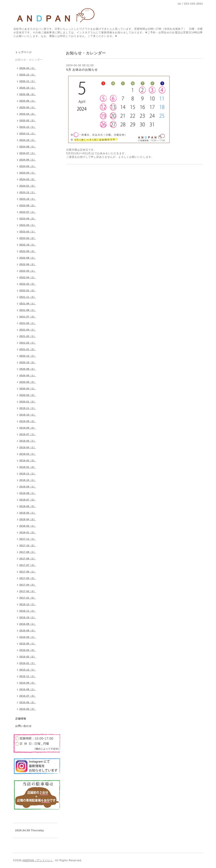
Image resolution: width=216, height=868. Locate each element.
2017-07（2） (28, 565)
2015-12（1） (28, 670)
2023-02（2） (28, 238)
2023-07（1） (28, 212)
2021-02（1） (28, 343)
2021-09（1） (28, 304)
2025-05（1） (28, 107)
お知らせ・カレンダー (29, 60)
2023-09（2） (28, 205)
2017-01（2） (28, 598)
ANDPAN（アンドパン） (38, 860)
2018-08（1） (28, 493)
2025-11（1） (28, 81)
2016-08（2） (28, 630)
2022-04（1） (28, 277)
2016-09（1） (28, 624)
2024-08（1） (28, 147)
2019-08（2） (28, 428)
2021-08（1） (28, 310)
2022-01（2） (28, 290)
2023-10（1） (28, 199)
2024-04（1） (28, 173)
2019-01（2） (28, 467)
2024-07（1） (28, 153)
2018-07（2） (28, 500)
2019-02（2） (28, 460)
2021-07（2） (28, 317)
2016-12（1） (28, 604)
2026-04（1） (28, 68)
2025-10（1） (28, 88)
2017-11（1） (28, 539)
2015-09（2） (28, 683)
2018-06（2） (28, 506)
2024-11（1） (28, 134)
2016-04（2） (28, 650)
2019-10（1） (28, 415)
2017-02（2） (28, 591)
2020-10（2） (28, 362)
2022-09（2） (28, 251)
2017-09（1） (28, 552)
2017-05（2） (28, 578)
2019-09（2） (28, 421)
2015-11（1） (28, 676)
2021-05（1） (28, 323)
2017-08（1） (28, 559)
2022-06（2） (28, 264)
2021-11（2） (28, 297)
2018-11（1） (28, 474)
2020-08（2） (28, 369)
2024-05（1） (28, 166)
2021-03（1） (28, 336)
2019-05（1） (28, 441)
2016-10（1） (28, 617)
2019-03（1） (28, 454)
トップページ (23, 52)
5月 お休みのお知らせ (82, 70)
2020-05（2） (28, 382)
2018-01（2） (28, 532)
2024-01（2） (28, 186)
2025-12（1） (28, 75)
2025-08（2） (28, 94)
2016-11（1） (28, 611)
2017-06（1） (28, 572)
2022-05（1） (28, 271)
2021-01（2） (28, 349)
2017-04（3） (28, 585)
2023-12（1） (28, 192)
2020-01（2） (28, 402)
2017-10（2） (28, 545)
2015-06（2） (28, 702)
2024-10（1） (28, 140)
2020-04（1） (28, 389)
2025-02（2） (28, 120)
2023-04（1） (28, 225)
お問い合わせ (23, 726)
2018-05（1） (28, 513)
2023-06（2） (28, 219)
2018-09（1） (28, 487)
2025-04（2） (28, 114)
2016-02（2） (28, 657)
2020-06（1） (28, 375)
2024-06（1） (28, 160)
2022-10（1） (28, 245)
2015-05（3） (28, 709)
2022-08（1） (28, 258)
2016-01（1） (28, 663)
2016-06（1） (28, 637)
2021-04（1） (28, 330)
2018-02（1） (28, 526)
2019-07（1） (28, 434)
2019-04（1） (28, 447)
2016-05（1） (28, 644)
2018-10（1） (28, 480)
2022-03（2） (28, 284)
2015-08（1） (28, 689)
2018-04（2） (28, 519)
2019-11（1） (28, 408)
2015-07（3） (28, 696)
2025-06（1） (28, 101)
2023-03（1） (28, 232)
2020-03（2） (28, 395)
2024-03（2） (28, 179)
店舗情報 (21, 719)
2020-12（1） (28, 356)
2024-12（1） (28, 127)
